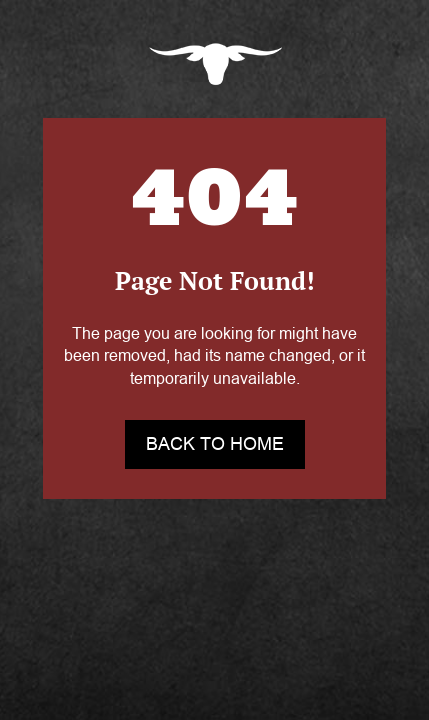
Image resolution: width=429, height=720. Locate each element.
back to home (215, 444)
